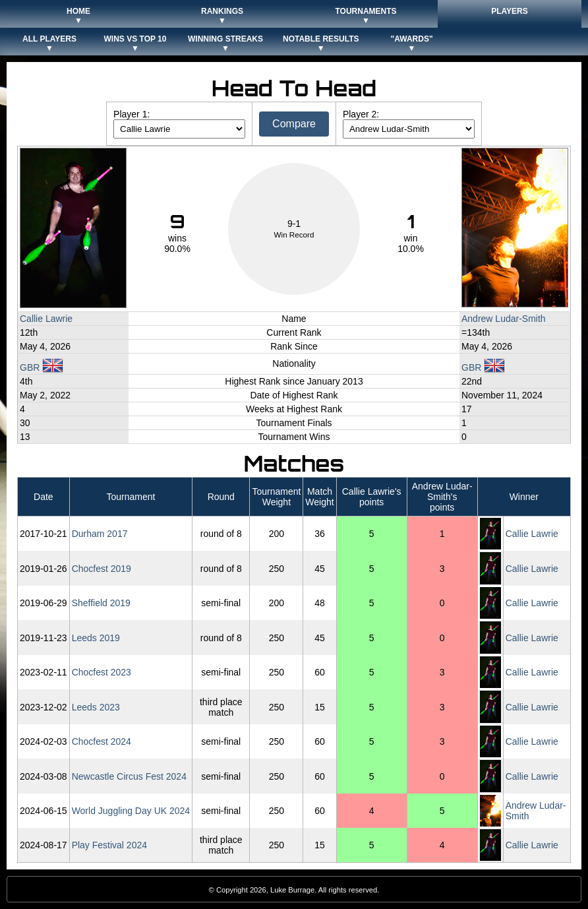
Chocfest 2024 (102, 741)
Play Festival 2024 (109, 845)
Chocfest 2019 (102, 569)
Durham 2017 (100, 534)
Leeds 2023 (96, 707)
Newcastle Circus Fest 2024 (129, 776)
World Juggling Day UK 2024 (131, 811)
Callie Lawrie (46, 319)
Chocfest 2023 (102, 672)
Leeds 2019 (96, 638)
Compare (294, 124)
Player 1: (132, 114)
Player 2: (361, 114)
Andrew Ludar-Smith (504, 319)
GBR (42, 367)
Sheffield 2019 (101, 603)
